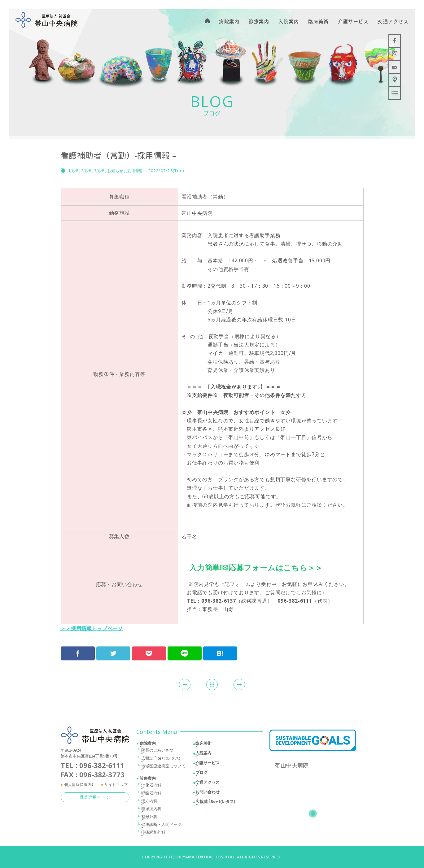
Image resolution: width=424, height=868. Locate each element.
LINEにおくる (185, 648)
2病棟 (86, 171)
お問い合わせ (208, 793)
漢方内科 (149, 802)
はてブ (220, 648)
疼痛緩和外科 (153, 834)
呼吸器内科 (151, 794)
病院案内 (148, 745)
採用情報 (134, 171)
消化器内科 (151, 787)
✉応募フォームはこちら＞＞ (272, 567)
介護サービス (208, 764)
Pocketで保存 (149, 648)
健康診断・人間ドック (161, 826)
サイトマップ (116, 786)
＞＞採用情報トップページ (92, 628)
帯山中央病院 (292, 766)
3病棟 (99, 171)
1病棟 (73, 171)
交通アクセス (208, 783)
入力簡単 (205, 567)
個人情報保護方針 (80, 786)
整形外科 (149, 818)
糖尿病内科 (151, 810)
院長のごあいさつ (157, 752)
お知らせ (115, 171)
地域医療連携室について (163, 767)
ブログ (201, 774)
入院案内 (203, 754)
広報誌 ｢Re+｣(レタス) (161, 759)
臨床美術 (203, 745)
